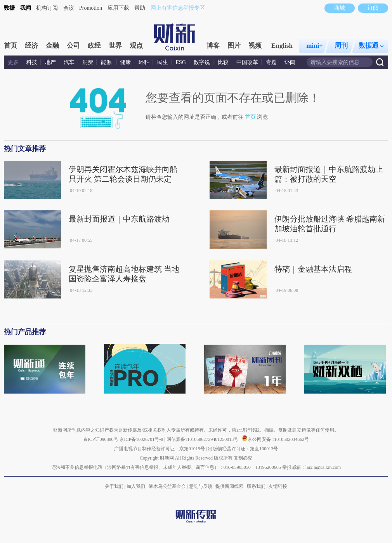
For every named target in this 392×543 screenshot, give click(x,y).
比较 (223, 62)
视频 (255, 46)
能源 (107, 62)
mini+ (315, 46)
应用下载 (118, 8)
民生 (163, 62)
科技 (32, 62)
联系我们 (256, 486)
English (282, 46)
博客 (213, 46)
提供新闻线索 (229, 486)
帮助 (140, 8)
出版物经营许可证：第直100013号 (243, 449)
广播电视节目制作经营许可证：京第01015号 (160, 449)
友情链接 (278, 486)
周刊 (341, 46)
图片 (234, 46)
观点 (136, 46)
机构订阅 (47, 8)
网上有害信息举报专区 (178, 8)
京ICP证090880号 (101, 439)
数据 (9, 8)
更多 (13, 62)
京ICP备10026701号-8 (142, 439)
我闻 (26, 8)
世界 (115, 46)
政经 (94, 46)
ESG (181, 62)
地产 (50, 62)
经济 (31, 46)
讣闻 (290, 62)
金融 (52, 46)
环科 (144, 62)
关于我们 (114, 486)
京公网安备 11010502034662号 (276, 439)
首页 (10, 46)
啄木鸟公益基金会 (168, 486)
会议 (69, 8)
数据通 (371, 46)
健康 (125, 62)
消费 (88, 62)
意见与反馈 (201, 486)
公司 (73, 46)
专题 (271, 62)
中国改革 (247, 62)
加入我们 (136, 486)
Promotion (91, 8)
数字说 (202, 62)
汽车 (69, 62)
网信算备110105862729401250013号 (203, 439)
